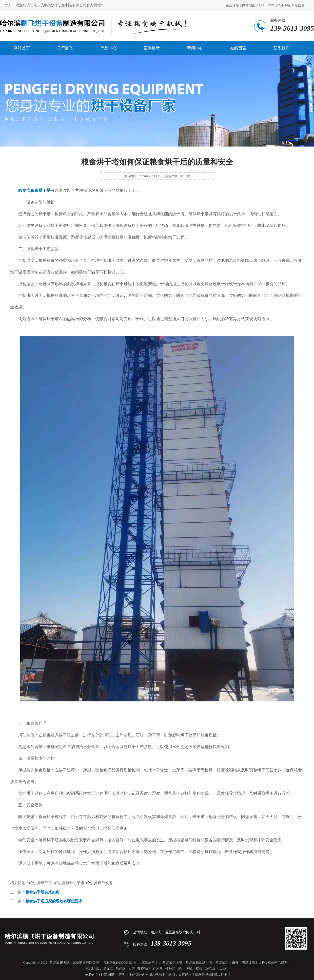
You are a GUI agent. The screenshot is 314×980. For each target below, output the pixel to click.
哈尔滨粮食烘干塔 (199, 962)
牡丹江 (170, 968)
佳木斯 (158, 968)
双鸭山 (210, 968)
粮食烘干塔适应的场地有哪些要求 (54, 901)
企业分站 (232, 5)
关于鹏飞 (65, 48)
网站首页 (22, 48)
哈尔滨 (121, 968)
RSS (261, 5)
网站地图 (249, 5)
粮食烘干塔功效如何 (42, 892)
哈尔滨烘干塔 (172, 962)
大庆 (131, 968)
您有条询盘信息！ (293, 5)
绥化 (181, 968)
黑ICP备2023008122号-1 (121, 962)
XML (271, 5)
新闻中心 (195, 48)
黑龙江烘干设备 (253, 962)
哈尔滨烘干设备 (227, 962)
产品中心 (108, 48)
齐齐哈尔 (144, 968)
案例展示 (152, 48)
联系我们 (282, 48)
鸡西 (190, 968)
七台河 (222, 968)
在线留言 (238, 48)
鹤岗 (199, 968)
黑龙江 (108, 968)
